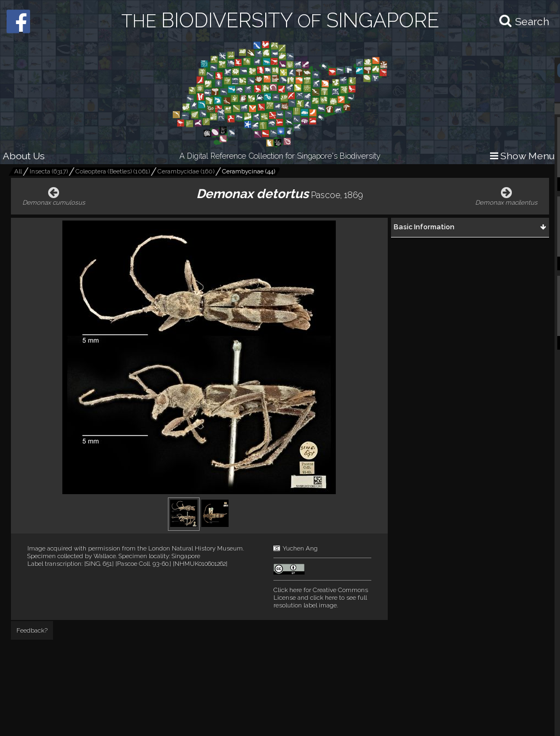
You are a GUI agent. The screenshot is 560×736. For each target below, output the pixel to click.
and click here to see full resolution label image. (321, 598)
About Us (24, 156)
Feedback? (32, 630)
